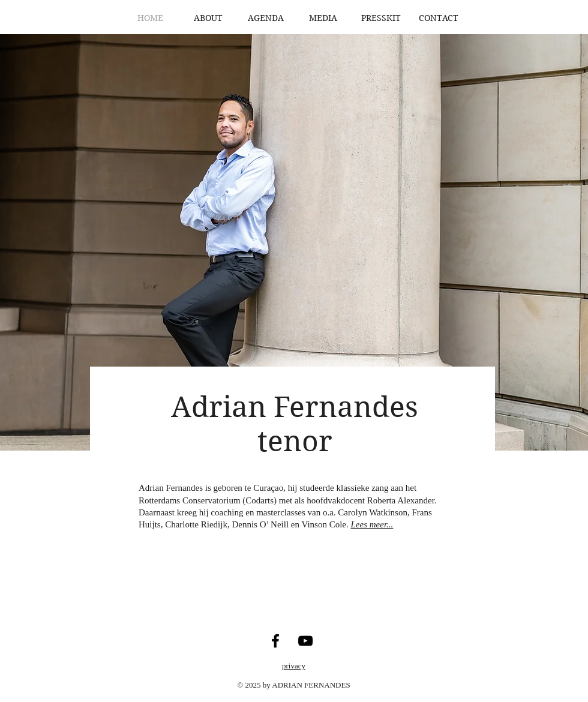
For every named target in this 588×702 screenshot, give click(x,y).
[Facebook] (275, 641)
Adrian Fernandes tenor (295, 424)
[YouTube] (305, 641)
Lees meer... (372, 524)
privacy (294, 666)
